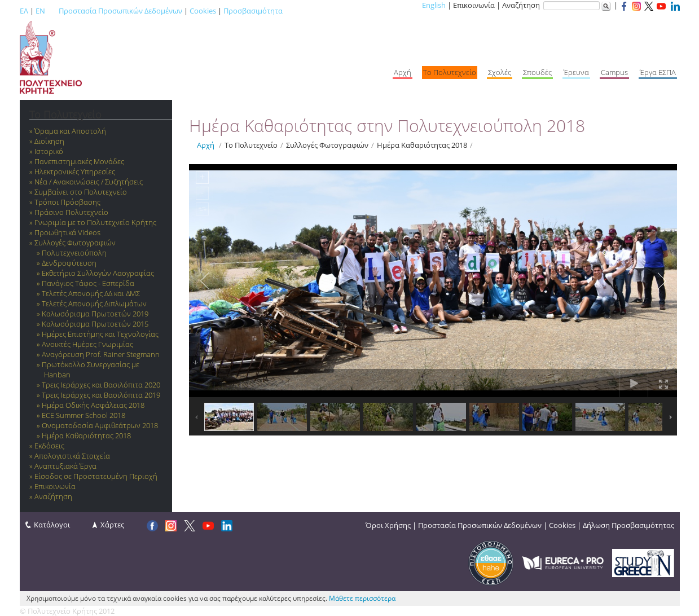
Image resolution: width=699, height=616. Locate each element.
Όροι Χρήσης (388, 525)
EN (40, 11)
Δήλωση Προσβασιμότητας (628, 525)
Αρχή (206, 145)
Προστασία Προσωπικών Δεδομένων (120, 11)
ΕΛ (24, 11)
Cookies (203, 11)
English (434, 5)
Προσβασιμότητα (253, 11)
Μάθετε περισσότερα (362, 598)
